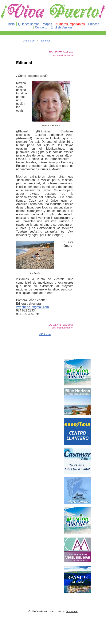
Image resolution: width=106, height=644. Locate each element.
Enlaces (94, 24)
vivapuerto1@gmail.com (33, 307)
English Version (61, 27)
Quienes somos (29, 24)
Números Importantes (70, 24)
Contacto (41, 27)
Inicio (11, 24)
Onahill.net (72, 611)
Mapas (47, 24)
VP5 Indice (29, 41)
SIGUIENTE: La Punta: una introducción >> (61, 54)
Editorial (45, 41)
